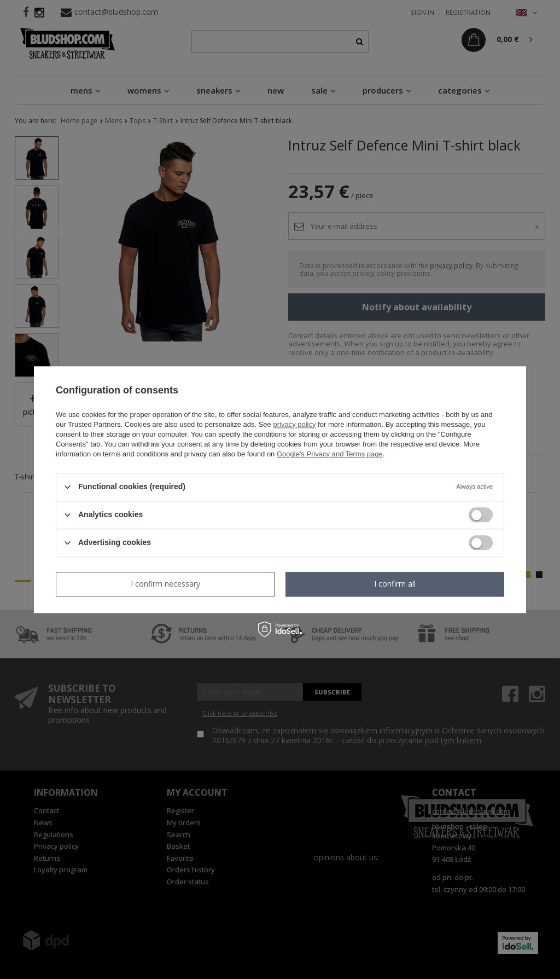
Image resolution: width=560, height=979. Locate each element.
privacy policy (294, 424)
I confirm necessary (165, 584)
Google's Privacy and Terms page (330, 454)
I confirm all (395, 584)
